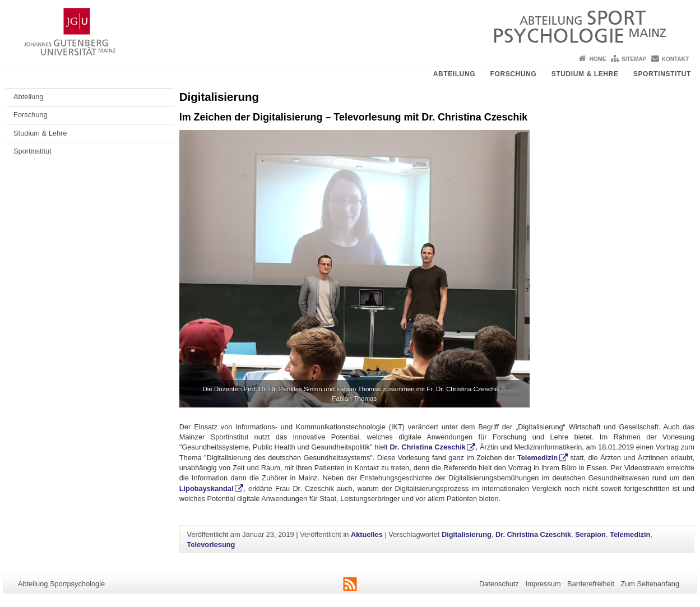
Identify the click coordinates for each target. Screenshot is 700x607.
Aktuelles (367, 534)
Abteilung (454, 74)
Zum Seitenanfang (650, 584)
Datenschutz (499, 584)
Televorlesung (211, 545)
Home (598, 59)
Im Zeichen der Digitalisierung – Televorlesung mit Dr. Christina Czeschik (354, 117)
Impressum (543, 584)
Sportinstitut (662, 74)
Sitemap (634, 59)
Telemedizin (537, 458)
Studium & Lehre (585, 74)
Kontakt (675, 59)
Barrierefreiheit (591, 584)
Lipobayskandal (207, 488)
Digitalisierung (467, 534)
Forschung (514, 74)
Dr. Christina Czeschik (427, 447)
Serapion (590, 534)
